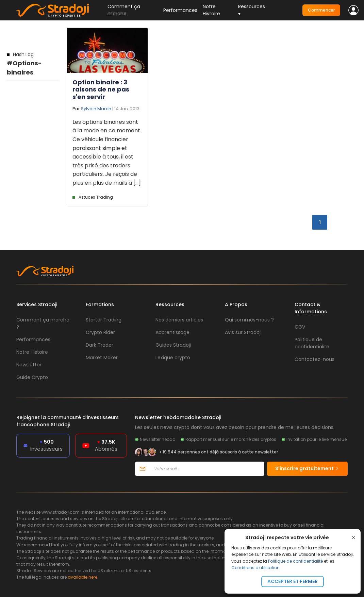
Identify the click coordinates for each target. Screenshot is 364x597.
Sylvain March (96, 109)
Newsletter (29, 365)
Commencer (321, 10)
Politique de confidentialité (295, 561)
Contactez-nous (315, 359)
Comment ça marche (124, 10)
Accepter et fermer (293, 581)
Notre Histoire (211, 10)
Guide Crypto (32, 377)
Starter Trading (104, 320)
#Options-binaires (24, 64)
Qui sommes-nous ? (249, 320)
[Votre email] (207, 469)
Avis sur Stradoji (243, 332)
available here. (83, 577)
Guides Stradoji (173, 345)
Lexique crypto (173, 358)
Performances (180, 10)
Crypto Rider (100, 332)
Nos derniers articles (179, 320)
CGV (300, 327)
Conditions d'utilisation (255, 568)
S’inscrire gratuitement (307, 468)
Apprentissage (172, 332)
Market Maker (102, 358)
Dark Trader (100, 345)
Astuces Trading (96, 197)
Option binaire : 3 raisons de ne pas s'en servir (101, 89)
